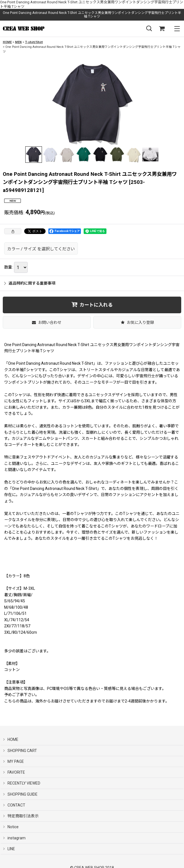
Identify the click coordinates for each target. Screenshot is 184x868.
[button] (149, 29)
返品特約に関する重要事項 (30, 283)
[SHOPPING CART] (162, 29)
